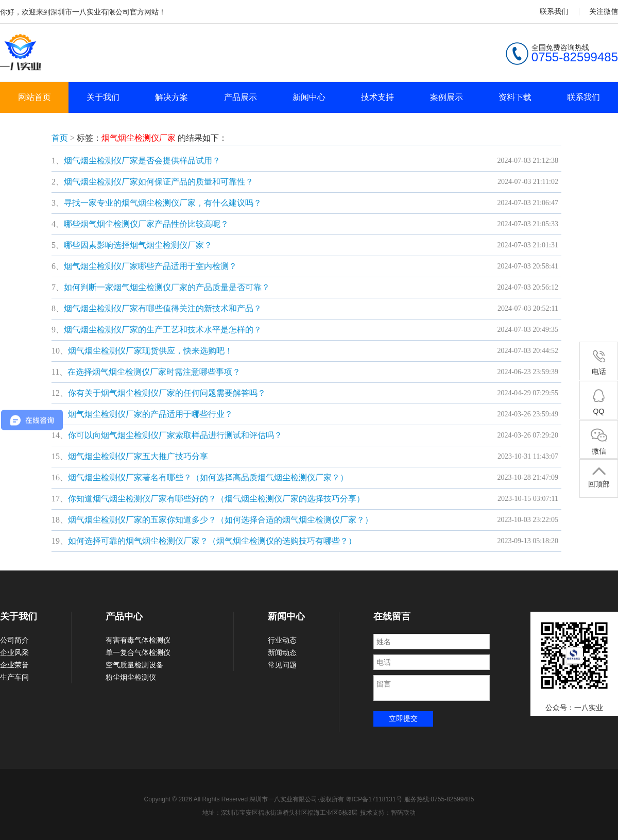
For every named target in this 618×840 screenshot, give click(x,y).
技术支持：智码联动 (388, 813)
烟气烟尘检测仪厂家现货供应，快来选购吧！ (150, 351)
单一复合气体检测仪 (138, 652)
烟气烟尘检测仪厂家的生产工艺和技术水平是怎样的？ (163, 330)
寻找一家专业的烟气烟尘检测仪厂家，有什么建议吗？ (163, 203)
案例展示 (447, 97)
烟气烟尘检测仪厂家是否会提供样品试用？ (142, 161)
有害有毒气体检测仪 (138, 640)
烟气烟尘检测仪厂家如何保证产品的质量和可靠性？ (159, 182)
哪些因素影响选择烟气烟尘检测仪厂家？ (138, 245)
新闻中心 (309, 97)
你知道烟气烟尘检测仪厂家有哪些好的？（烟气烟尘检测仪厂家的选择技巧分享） (216, 499)
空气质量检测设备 (134, 665)
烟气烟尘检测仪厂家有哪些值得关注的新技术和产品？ (163, 308)
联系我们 (554, 11)
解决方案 (171, 97)
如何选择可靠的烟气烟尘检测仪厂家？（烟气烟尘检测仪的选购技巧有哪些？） (212, 541)
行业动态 (282, 640)
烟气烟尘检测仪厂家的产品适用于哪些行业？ (150, 414)
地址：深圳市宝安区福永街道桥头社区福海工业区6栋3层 (280, 813)
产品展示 (241, 97)
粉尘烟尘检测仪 (131, 677)
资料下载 (515, 97)
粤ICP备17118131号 (374, 799)
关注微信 (604, 11)
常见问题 (282, 665)
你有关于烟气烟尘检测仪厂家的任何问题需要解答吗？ (167, 393)
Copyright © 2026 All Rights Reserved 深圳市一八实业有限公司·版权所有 (245, 799)
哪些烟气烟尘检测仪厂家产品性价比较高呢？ (146, 224)
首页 (60, 138)
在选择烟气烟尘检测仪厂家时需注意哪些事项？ (154, 372)
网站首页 (35, 97)
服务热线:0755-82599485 (439, 799)
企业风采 (14, 652)
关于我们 (103, 97)
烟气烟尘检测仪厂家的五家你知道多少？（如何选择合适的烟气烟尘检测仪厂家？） (220, 520)
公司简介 (14, 640)
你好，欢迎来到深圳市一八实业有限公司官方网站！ (83, 12)
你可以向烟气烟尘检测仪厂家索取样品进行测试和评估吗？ (175, 435)
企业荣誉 (14, 665)
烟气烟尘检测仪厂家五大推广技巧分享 (138, 456)
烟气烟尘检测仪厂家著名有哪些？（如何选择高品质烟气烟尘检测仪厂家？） (208, 477)
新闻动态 (282, 652)
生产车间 (14, 677)
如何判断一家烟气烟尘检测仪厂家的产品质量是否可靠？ (167, 287)
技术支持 (377, 97)
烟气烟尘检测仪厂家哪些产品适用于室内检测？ (150, 266)
